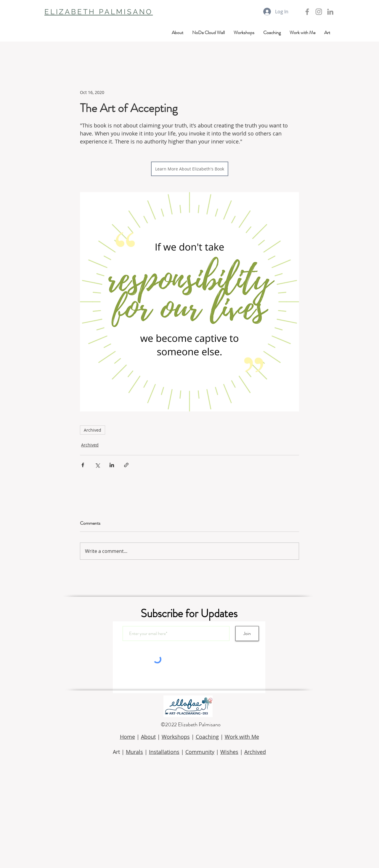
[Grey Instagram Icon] (319, 12)
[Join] (247, 634)
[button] (327, 33)
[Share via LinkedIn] (112, 465)
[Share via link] (126, 465)
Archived (93, 430)
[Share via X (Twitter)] (97, 465)
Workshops (176, 737)
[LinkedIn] (330, 12)
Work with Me (242, 737)
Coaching (207, 737)
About (148, 737)
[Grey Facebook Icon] (307, 12)
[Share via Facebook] (83, 465)
